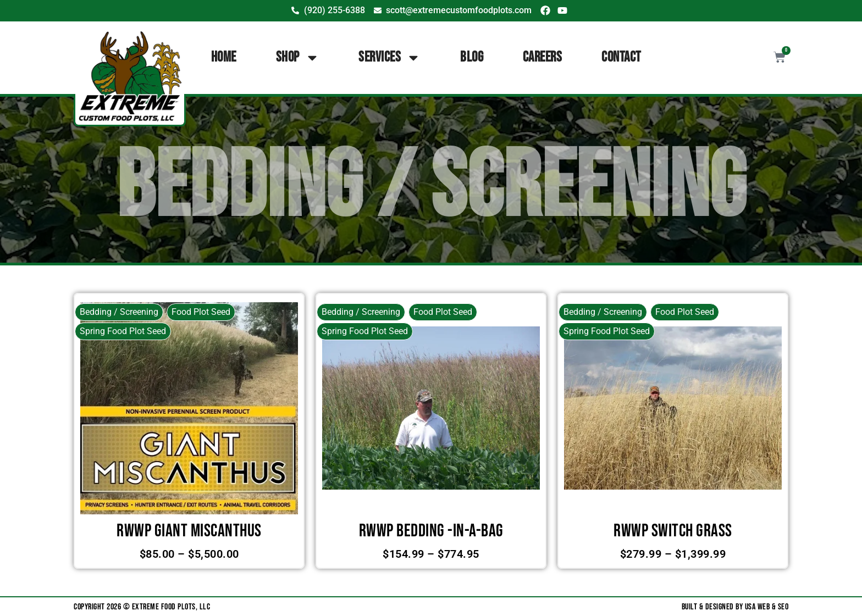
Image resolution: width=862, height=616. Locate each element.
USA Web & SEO (767, 607)
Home (224, 57)
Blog (472, 57)
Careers (543, 57)
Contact (621, 57)
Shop (298, 58)
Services (389, 58)
